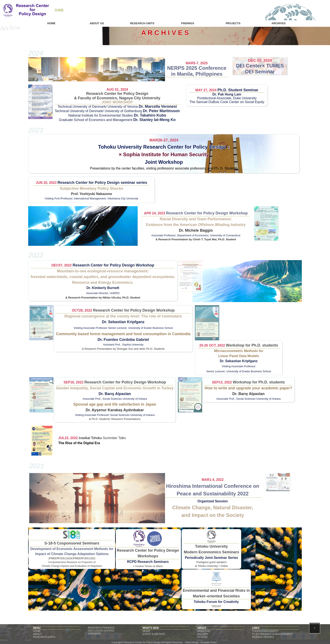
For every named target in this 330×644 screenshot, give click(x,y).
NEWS (146, 631)
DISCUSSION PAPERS (101, 631)
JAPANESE (94, 634)
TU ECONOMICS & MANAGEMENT (272, 634)
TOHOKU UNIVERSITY (265, 631)
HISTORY (203, 634)
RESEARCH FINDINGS (101, 628)
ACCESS (202, 637)
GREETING (204, 631)
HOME (37, 631)
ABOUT (37, 634)
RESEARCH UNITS (44, 637)
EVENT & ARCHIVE (154, 634)
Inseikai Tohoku (91, 438)
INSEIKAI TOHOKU (263, 637)
